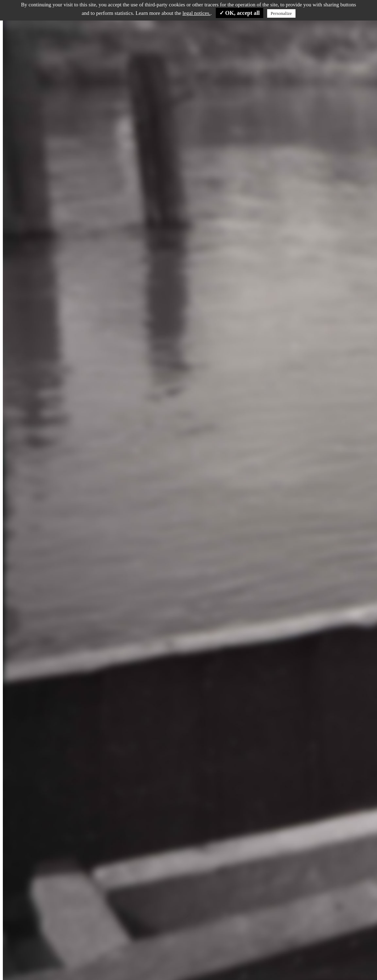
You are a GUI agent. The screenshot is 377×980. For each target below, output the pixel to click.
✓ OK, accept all (240, 13)
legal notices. (196, 13)
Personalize (281, 13)
